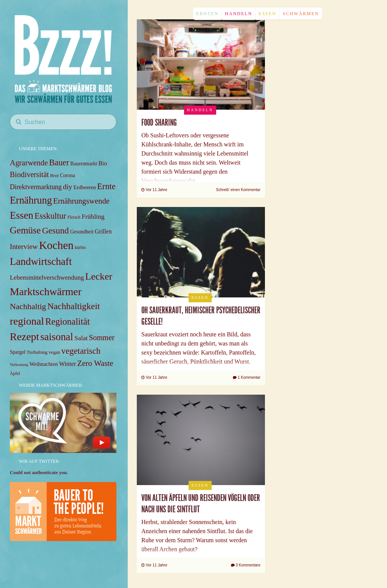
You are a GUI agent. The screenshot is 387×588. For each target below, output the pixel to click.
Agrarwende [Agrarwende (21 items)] (29, 163)
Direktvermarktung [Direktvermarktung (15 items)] (36, 187)
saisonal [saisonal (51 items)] (57, 337)
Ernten (207, 14)
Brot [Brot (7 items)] (55, 176)
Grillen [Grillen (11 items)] (103, 231)
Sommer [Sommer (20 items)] (102, 338)
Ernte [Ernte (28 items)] (106, 186)
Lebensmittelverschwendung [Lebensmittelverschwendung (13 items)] (47, 278)
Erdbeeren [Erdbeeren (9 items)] (84, 187)
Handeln (238, 14)
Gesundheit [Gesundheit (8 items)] (82, 232)
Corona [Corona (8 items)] (67, 175)
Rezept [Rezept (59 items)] (25, 337)
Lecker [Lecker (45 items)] (99, 276)
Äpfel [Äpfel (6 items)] (15, 373)
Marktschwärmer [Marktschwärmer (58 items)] (46, 292)
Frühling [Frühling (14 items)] (93, 216)
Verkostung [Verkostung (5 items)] (19, 365)
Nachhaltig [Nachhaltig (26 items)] (28, 306)
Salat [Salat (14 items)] (81, 338)
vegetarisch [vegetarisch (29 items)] (81, 351)
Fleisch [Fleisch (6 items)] (74, 217)
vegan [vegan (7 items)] (54, 352)
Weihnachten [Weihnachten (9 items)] (44, 364)
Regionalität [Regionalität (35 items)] (68, 321)
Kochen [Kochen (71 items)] (56, 245)
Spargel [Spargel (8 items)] (18, 352)
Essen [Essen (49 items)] (22, 215)
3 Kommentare (246, 565)
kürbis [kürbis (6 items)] (80, 247)
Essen (267, 14)
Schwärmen (301, 14)
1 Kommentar (247, 377)
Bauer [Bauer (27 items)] (59, 163)
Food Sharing (159, 123)
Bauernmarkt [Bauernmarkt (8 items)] (84, 164)
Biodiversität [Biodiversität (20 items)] (29, 174)
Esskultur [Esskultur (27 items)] (50, 216)
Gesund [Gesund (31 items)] (55, 230)
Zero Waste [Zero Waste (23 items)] (95, 363)
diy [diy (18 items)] (68, 187)
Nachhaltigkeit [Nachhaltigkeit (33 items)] (74, 306)
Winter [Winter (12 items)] (67, 364)
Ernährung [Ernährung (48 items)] (31, 200)
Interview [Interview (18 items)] (24, 247)
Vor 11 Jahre (154, 190)
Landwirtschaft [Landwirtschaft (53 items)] (41, 261)
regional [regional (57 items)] (27, 321)
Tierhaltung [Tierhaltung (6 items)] (37, 352)
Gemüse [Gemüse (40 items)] (25, 230)
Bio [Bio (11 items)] (103, 163)
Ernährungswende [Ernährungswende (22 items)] (81, 201)
